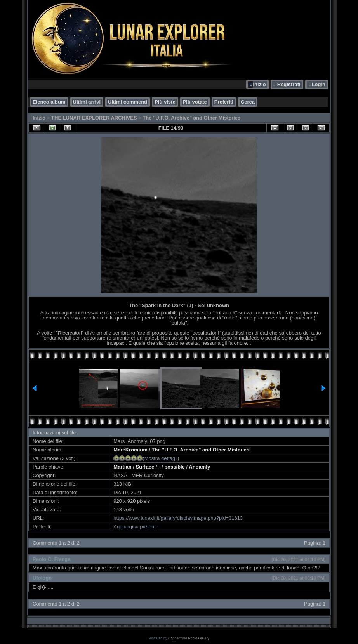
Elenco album (49, 102)
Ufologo (42, 578)
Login (319, 84)
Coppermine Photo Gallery (189, 638)
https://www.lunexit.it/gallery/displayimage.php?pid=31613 (178, 518)
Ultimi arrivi (87, 102)
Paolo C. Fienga (52, 559)
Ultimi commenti (128, 102)
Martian (122, 467)
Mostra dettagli (161, 458)
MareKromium (130, 450)
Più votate (195, 102)
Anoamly (199, 467)
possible (175, 467)
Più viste (165, 102)
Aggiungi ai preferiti (135, 527)
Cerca (248, 102)
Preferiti (224, 102)
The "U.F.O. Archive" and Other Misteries (191, 118)
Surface (145, 467)
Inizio (259, 84)
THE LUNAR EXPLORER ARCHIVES (94, 118)
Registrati (289, 84)
